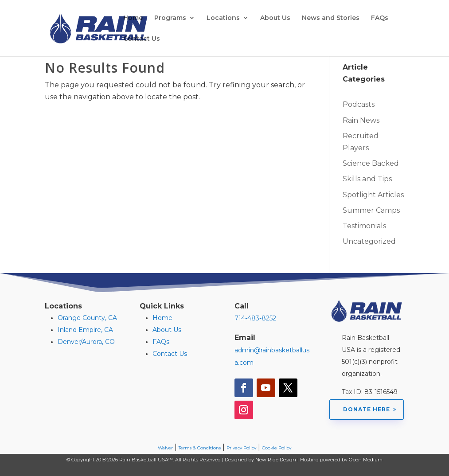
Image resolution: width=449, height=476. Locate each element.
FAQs (380, 18)
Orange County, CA (87, 318)
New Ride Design (276, 460)
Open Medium (366, 460)
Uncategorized (369, 241)
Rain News (361, 120)
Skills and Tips (367, 179)
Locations (223, 18)
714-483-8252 (255, 318)
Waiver (165, 448)
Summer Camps (371, 210)
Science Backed (371, 163)
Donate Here (367, 409)
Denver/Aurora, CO (86, 342)
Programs (170, 18)
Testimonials (364, 226)
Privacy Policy (241, 448)
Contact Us (142, 39)
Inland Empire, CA (85, 330)
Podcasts (359, 104)
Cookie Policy (277, 448)
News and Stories (331, 18)
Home (133, 18)
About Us (275, 18)
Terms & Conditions (200, 448)
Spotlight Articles (373, 195)
